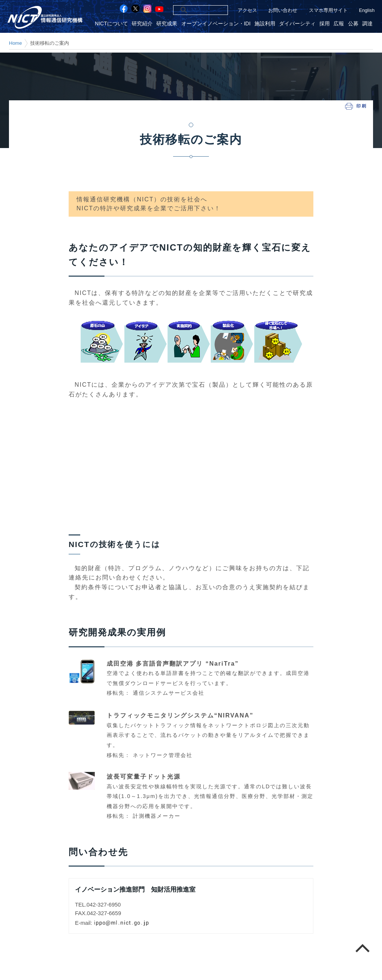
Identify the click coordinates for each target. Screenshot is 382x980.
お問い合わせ (283, 10)
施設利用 (265, 24)
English (367, 10)
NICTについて (111, 24)
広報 (339, 24)
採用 (325, 24)
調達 (367, 24)
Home (15, 43)
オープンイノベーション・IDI (216, 24)
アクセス (247, 10)
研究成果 (167, 24)
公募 (353, 24)
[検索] (192, 10)
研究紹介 (142, 24)
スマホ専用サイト (328, 10)
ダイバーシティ (297, 24)
